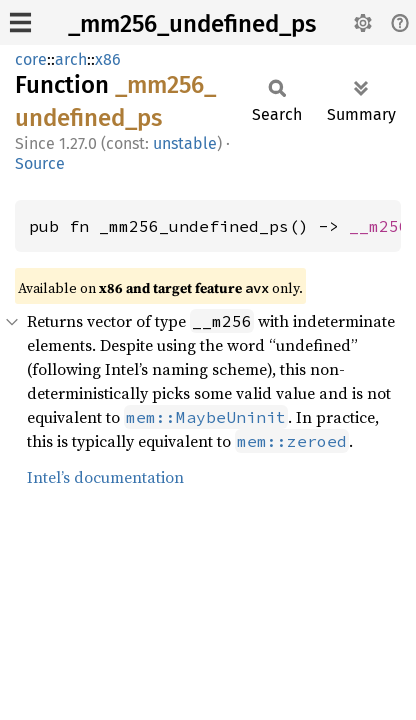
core (31, 59)
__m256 (379, 226)
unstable (185, 143)
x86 (108, 59)
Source (40, 163)
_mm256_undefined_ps (192, 24)
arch (71, 59)
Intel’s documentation (105, 477)
